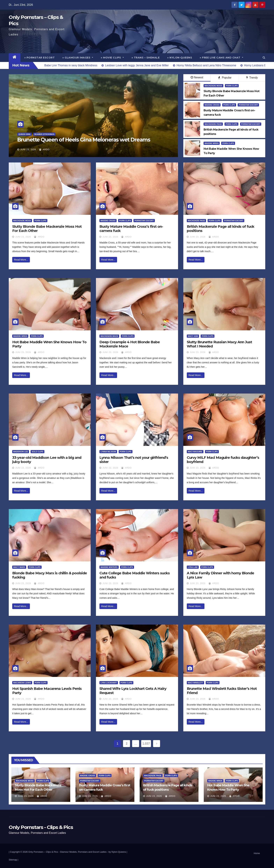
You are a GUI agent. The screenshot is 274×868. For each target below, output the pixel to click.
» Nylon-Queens (180, 58)
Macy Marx (19, 567)
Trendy (252, 78)
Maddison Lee (21, 452)
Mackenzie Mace (109, 336)
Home (257, 853)
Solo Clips (37, 452)
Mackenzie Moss (213, 86)
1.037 (146, 744)
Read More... (21, 260)
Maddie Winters (109, 567)
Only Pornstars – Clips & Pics (43, 852)
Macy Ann (193, 336)
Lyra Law (193, 567)
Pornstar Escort (248, 105)
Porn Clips (232, 86)
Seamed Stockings (44, 134)
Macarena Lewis (22, 683)
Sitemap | (14, 860)
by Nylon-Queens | (118, 852)
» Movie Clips (112, 58)
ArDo (44, 150)
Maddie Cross (212, 105)
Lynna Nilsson (108, 452)
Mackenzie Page (213, 124)
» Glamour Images (78, 58)
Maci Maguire (195, 452)
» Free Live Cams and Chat (221, 58)
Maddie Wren (212, 143)
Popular (225, 78)
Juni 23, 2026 (28, 150)
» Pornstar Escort (40, 58)
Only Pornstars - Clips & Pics (41, 827)
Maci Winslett (195, 683)
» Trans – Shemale (146, 58)
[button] (264, 58)
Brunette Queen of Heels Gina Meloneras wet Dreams (84, 140)
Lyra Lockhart (109, 683)
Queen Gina (24, 134)
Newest (197, 77)
